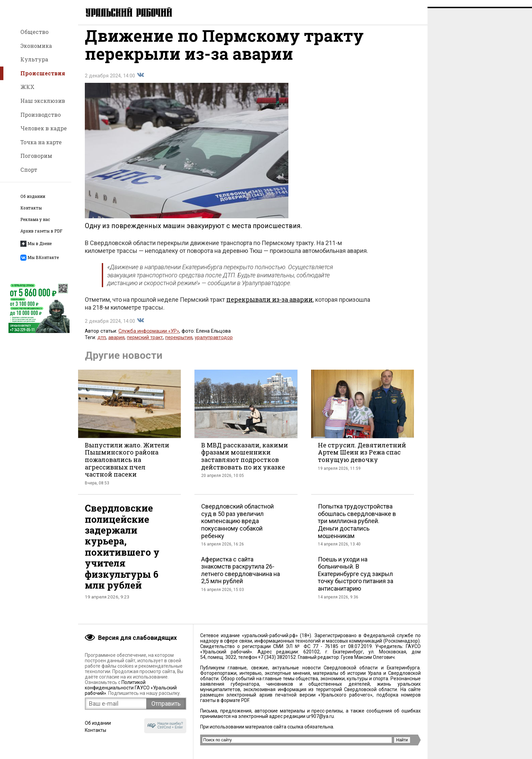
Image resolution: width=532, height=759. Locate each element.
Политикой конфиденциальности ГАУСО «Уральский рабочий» (131, 688)
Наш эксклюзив (43, 101)
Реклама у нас (35, 219)
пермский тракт (145, 344)
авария (116, 344)
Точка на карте (41, 142)
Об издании (33, 196)
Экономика (36, 46)
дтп (102, 344)
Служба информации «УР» (149, 338)
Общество (34, 32)
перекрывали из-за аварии (270, 306)
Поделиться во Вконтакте (140, 82)
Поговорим (36, 156)
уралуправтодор (214, 344)
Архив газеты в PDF (41, 231)
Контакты (31, 208)
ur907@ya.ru (320, 716)
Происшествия (43, 73)
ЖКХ (27, 87)
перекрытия (179, 344)
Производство (41, 115)
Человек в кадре (44, 128)
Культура (34, 59)
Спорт (29, 170)
